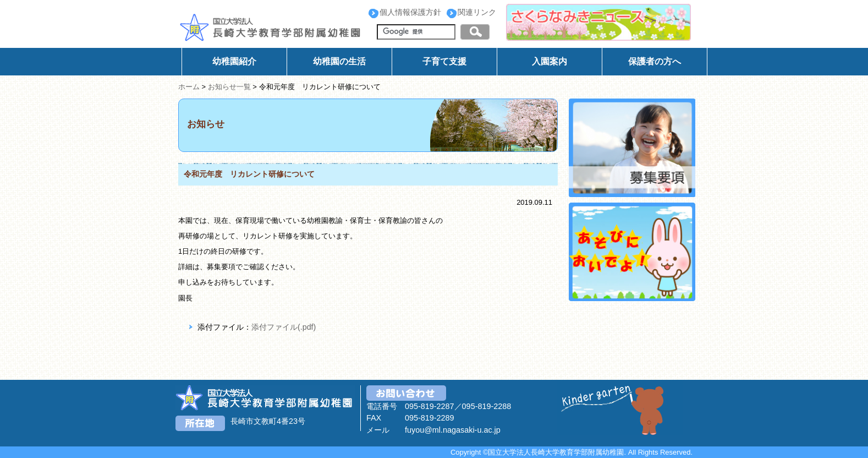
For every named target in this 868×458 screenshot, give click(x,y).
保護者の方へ (655, 61)
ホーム (189, 87)
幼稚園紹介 (234, 61)
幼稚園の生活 (339, 61)
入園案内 (550, 61)
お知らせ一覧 (229, 87)
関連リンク (477, 12)
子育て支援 (444, 61)
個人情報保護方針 (410, 12)
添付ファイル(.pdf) (284, 327)
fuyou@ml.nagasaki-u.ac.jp (453, 430)
